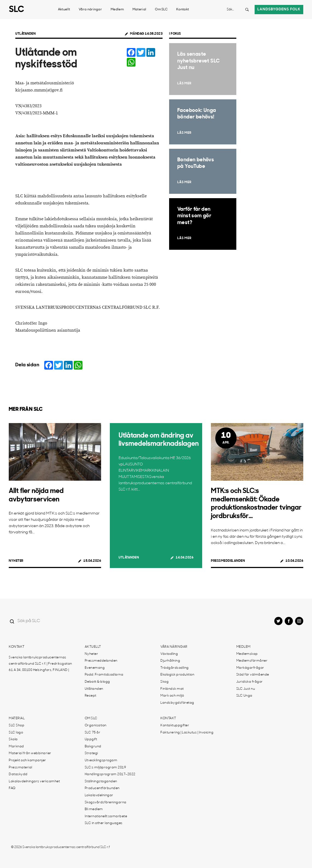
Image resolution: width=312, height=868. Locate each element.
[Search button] (247, 10)
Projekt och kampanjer (27, 760)
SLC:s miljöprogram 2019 (105, 768)
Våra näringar (90, 10)
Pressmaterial (20, 768)
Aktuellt (64, 10)
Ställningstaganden (101, 781)
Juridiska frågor (250, 682)
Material (139, 10)
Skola (13, 739)
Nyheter (16, 561)
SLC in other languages (104, 823)
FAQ (12, 788)
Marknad (16, 747)
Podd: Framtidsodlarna (104, 675)
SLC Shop (17, 726)
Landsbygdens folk (279, 9)
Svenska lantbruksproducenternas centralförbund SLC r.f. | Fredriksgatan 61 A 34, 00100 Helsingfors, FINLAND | (40, 664)
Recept (91, 696)
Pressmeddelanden (228, 561)
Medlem (117, 10)
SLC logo (16, 733)
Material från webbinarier (30, 753)
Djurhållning (170, 661)
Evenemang (95, 668)
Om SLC (161, 10)
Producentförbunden (102, 788)
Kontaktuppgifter (175, 726)
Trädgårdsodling (175, 668)
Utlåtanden (25, 34)
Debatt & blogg (97, 682)
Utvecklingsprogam (101, 760)
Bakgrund (93, 747)
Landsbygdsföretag (177, 703)
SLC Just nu (246, 689)
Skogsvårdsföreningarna (106, 802)
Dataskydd (18, 774)
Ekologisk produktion (177, 675)
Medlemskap (247, 654)
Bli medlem (94, 809)
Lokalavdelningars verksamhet (34, 781)
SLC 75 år (93, 733)
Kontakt (183, 10)
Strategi (91, 753)
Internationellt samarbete (106, 816)
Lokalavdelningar (99, 795)
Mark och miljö (172, 696)
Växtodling (169, 654)
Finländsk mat (172, 689)
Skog (164, 682)
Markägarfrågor (250, 668)
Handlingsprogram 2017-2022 (110, 774)
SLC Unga (244, 696)
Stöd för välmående (253, 675)
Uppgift (91, 739)
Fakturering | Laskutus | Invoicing (187, 733)
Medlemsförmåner (252, 661)
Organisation (96, 726)
